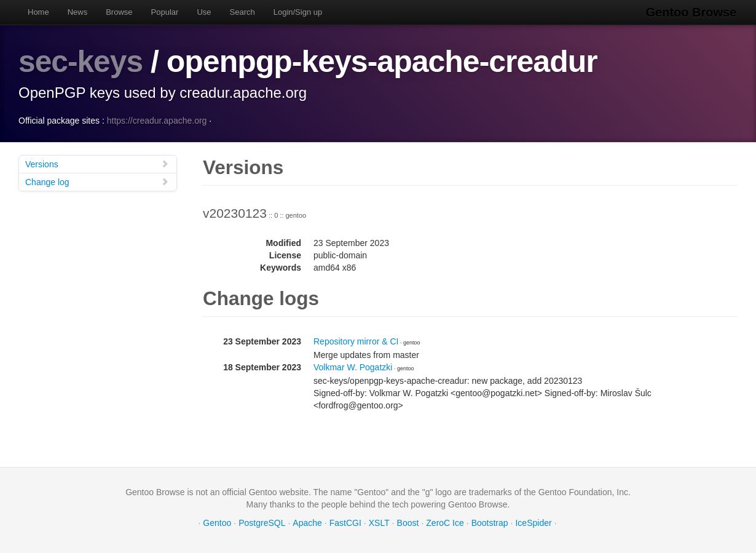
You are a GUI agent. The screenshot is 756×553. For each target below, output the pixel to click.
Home (38, 12)
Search (242, 12)
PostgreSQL (262, 522)
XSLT (379, 522)
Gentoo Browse (692, 12)
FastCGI (345, 522)
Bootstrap (490, 522)
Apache (307, 522)
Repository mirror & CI (356, 341)
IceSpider (533, 522)
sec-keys (81, 62)
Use (204, 12)
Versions (97, 163)
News (78, 12)
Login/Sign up (298, 12)
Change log (97, 181)
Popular (165, 12)
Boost (408, 522)
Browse (119, 12)
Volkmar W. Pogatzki (353, 367)
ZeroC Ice (445, 522)
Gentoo (217, 522)
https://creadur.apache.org (157, 120)
